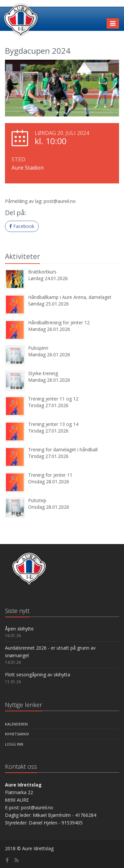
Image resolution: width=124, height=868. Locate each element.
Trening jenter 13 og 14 (53, 424)
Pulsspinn (38, 348)
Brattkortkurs (42, 272)
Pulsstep (37, 500)
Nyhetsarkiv (17, 734)
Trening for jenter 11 (50, 475)
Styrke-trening (43, 373)
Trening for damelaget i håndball (63, 450)
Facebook (22, 226)
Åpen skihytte (19, 629)
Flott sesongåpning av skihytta (38, 675)
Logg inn (14, 744)
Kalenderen (16, 724)
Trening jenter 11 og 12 (53, 399)
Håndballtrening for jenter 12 (59, 322)
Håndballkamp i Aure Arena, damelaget (70, 297)
